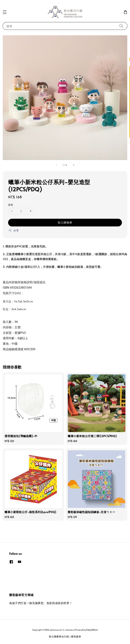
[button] (5, 12)
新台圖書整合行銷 (59, 636)
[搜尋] (121, 26)
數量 (11, 205)
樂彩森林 (76, 636)
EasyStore (92, 630)
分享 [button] (13, 230)
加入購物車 (65, 222)
